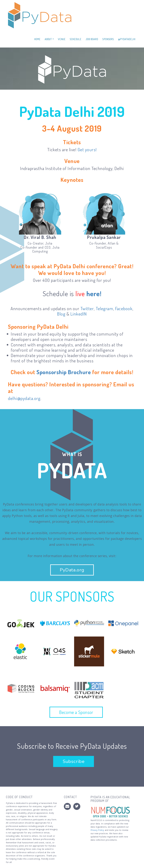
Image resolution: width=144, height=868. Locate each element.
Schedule (76, 39)
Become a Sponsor (76, 712)
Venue (62, 39)
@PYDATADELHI (127, 39)
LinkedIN (79, 314)
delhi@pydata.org (24, 398)
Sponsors (108, 39)
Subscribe (74, 761)
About (49, 39)
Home (37, 39)
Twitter (87, 308)
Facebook (124, 308)
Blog (61, 314)
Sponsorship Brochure (64, 372)
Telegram (104, 308)
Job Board (92, 39)
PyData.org (72, 570)
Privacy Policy (97, 830)
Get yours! (87, 149)
